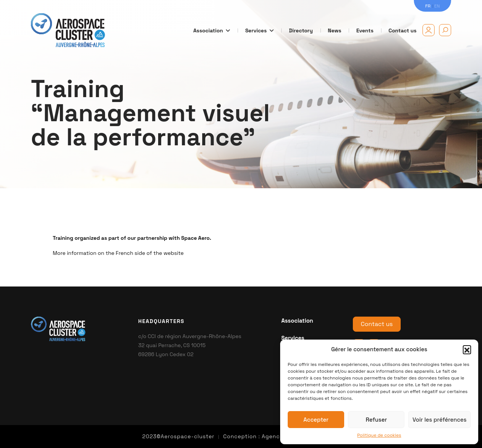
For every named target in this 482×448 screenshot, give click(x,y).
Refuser (376, 420)
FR (428, 6)
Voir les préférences (439, 420)
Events (365, 30)
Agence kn (277, 436)
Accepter (316, 420)
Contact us (403, 30)
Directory (301, 30)
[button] (467, 349)
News (335, 30)
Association (212, 30)
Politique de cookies (379, 435)
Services (259, 30)
